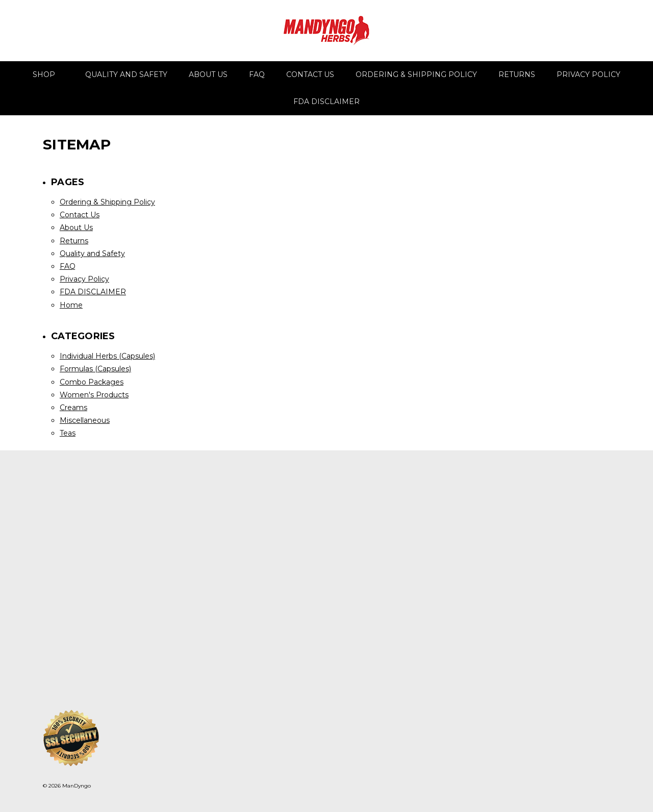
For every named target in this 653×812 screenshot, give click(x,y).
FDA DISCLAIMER (326, 102)
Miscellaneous (85, 420)
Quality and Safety (126, 74)
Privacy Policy (588, 74)
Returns (517, 74)
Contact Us (310, 74)
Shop (48, 74)
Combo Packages (92, 382)
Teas (68, 433)
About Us (208, 74)
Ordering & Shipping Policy (416, 74)
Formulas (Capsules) (95, 369)
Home (71, 305)
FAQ (257, 74)
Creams (73, 408)
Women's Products (94, 395)
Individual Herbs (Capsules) (107, 356)
